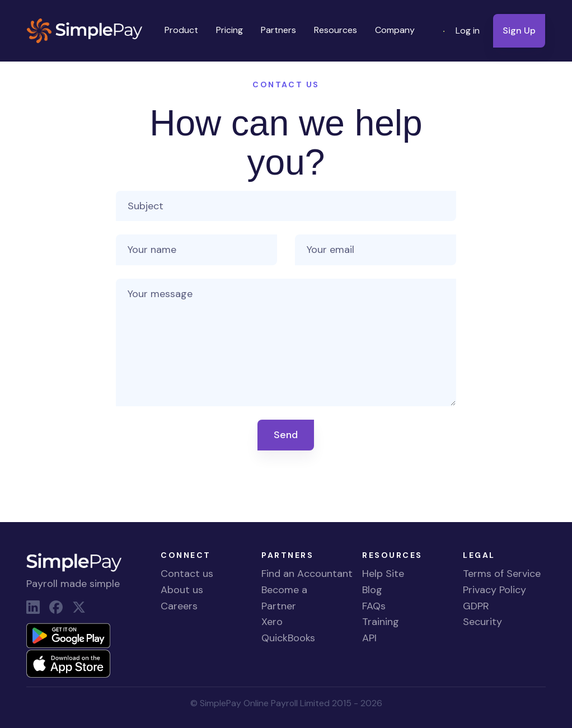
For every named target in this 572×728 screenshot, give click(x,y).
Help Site (383, 574)
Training (381, 622)
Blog (372, 590)
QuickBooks (288, 638)
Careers (179, 606)
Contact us (187, 574)
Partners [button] (278, 30)
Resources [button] (336, 30)
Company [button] (395, 30)
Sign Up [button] (519, 30)
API (369, 638)
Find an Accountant (307, 574)
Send (286, 435)
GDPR (476, 606)
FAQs (374, 606)
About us (182, 590)
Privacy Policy (494, 590)
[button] (445, 31)
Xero (272, 622)
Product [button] (181, 30)
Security (482, 622)
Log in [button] (468, 30)
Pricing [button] (229, 30)
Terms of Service (502, 574)
